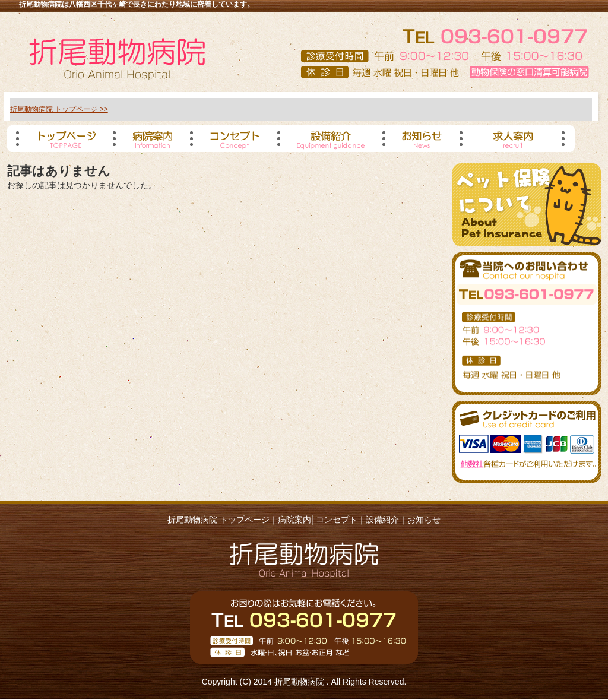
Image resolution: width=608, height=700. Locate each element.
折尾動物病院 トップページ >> (59, 109)
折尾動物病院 (300, 682)
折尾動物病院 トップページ (218, 520)
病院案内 (294, 520)
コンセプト (337, 520)
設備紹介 (382, 520)
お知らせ (424, 520)
